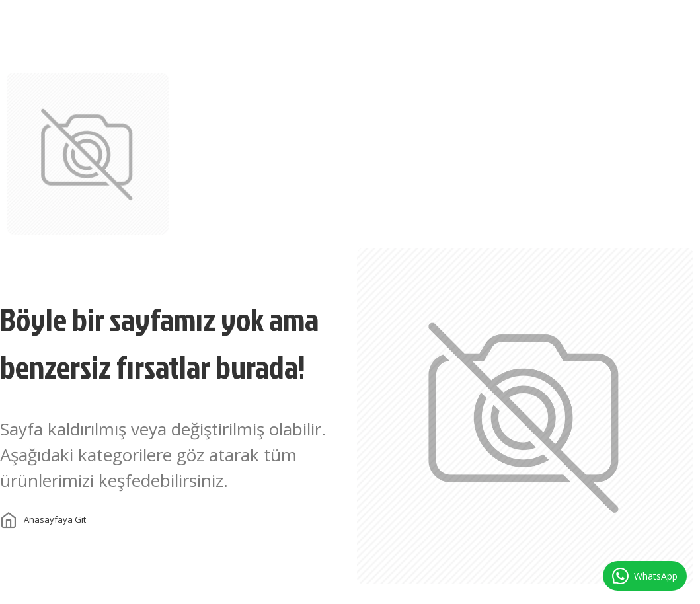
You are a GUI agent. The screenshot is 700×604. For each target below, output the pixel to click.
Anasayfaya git (55, 519)
